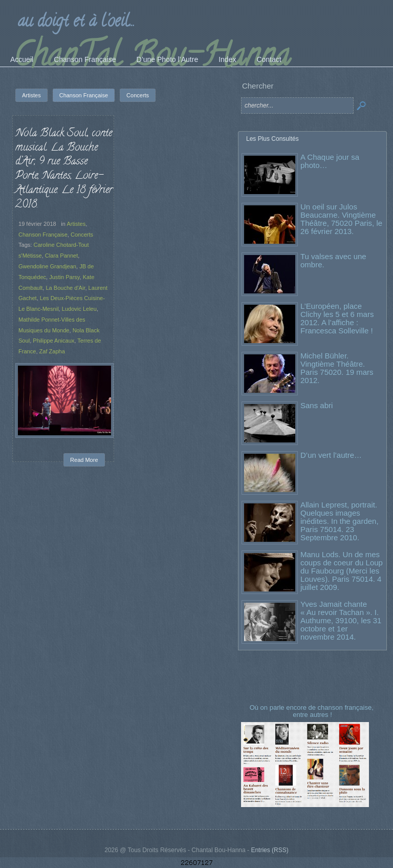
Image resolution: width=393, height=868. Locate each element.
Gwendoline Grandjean (47, 266)
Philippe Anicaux (53, 341)
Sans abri (316, 405)
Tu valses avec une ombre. (333, 260)
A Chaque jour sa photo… (330, 161)
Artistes (76, 224)
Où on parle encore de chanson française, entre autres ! (313, 711)
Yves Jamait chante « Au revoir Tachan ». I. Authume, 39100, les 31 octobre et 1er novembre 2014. (341, 620)
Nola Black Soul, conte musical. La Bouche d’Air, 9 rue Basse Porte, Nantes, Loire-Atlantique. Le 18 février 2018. (64, 169)
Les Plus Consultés (272, 139)
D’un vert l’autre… (331, 455)
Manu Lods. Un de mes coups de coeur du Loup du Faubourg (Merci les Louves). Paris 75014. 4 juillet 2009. (342, 571)
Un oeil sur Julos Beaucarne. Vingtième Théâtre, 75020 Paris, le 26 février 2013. (341, 219)
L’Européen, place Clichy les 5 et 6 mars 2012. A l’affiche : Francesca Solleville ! (337, 318)
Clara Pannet (61, 256)
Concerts (82, 235)
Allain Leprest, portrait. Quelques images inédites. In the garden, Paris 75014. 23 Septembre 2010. (340, 521)
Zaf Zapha (52, 351)
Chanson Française (43, 235)
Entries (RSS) (269, 850)
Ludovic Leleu (79, 309)
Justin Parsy (64, 277)
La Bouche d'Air (65, 288)
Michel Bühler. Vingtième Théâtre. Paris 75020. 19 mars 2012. (337, 368)
